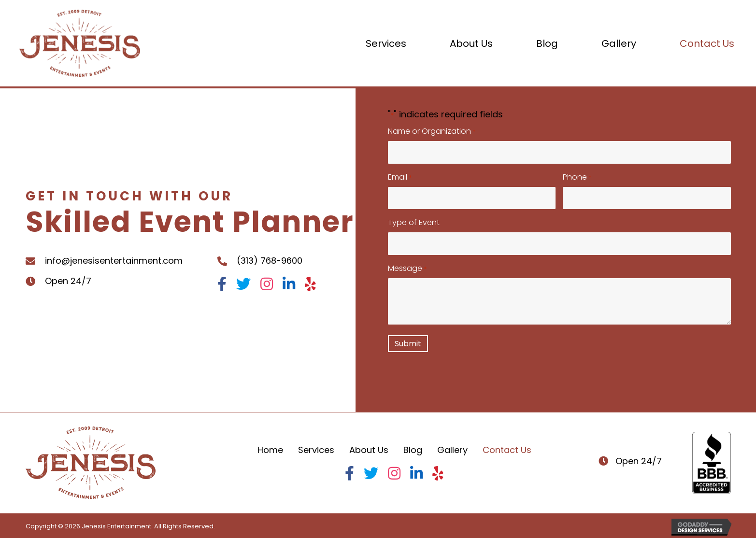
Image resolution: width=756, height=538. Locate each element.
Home (270, 450)
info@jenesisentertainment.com (114, 261)
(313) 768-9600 (270, 261)
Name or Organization (432, 131)
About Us (369, 450)
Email (400, 177)
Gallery (452, 450)
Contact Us (507, 450)
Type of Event (414, 222)
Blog (413, 450)
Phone (577, 177)
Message (407, 268)
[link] (386, 43)
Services (316, 450)
